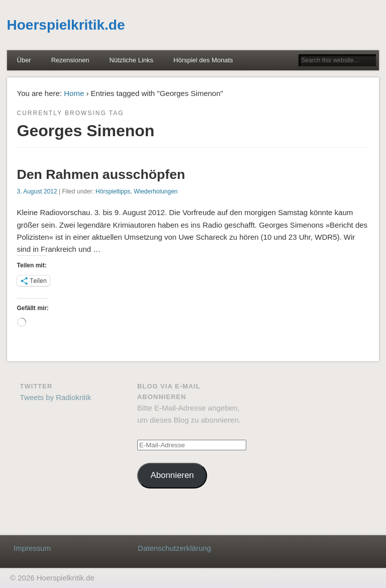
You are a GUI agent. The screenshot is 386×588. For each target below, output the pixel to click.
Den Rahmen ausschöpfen (101, 174)
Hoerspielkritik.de (66, 25)
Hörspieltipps (113, 191)
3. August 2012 (37, 191)
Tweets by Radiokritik (56, 397)
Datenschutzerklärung (174, 548)
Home (74, 93)
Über (24, 60)
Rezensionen (70, 60)
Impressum (32, 548)
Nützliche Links (131, 60)
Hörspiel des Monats (203, 60)
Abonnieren (172, 475)
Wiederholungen (156, 191)
